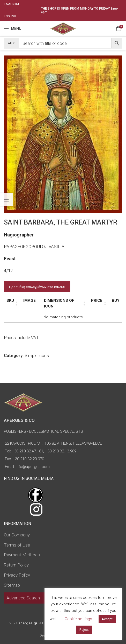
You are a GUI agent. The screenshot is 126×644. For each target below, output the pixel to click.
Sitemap (12, 585)
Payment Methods (22, 555)
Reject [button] (84, 630)
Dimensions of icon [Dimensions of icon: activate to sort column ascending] (59, 303)
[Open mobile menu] (13, 29)
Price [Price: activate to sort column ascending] (97, 300)
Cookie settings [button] (78, 619)
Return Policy (16, 565)
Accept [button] (107, 619)
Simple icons (37, 355)
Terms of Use (17, 545)
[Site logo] (63, 28)
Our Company (17, 535)
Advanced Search (23, 598)
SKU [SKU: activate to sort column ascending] (10, 300)
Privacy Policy (17, 575)
